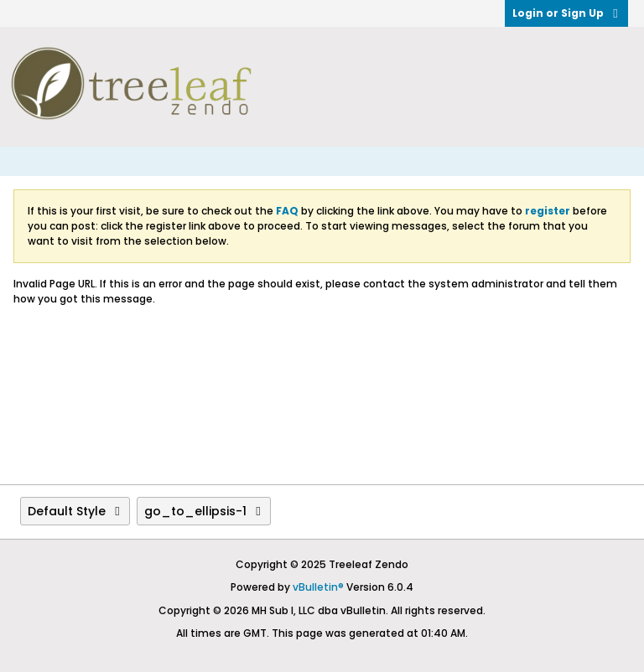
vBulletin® (318, 587)
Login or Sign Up (566, 13)
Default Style (75, 511)
